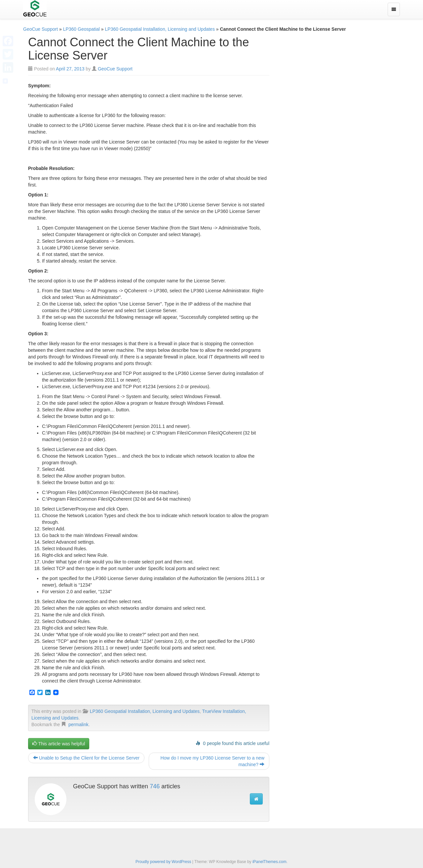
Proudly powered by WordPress (163, 862)
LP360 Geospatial (81, 29)
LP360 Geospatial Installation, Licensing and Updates (160, 29)
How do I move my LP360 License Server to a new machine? (212, 761)
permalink (78, 724)
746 (155, 786)
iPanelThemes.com (269, 862)
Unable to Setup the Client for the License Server (86, 758)
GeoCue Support (40, 29)
